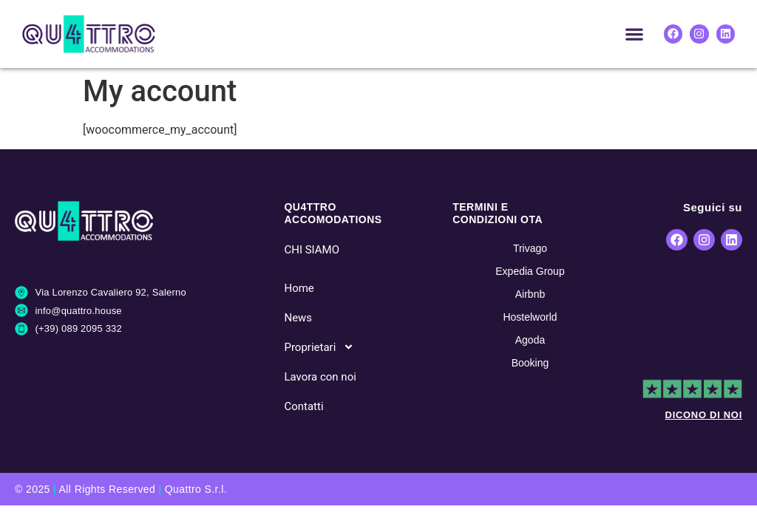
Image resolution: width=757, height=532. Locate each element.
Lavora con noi (320, 377)
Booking (530, 363)
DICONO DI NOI (704, 415)
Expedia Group (530, 271)
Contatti (303, 406)
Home (299, 288)
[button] (635, 34)
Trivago (530, 248)
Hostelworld (530, 317)
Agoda (530, 340)
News (298, 318)
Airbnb (530, 294)
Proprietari (319, 347)
